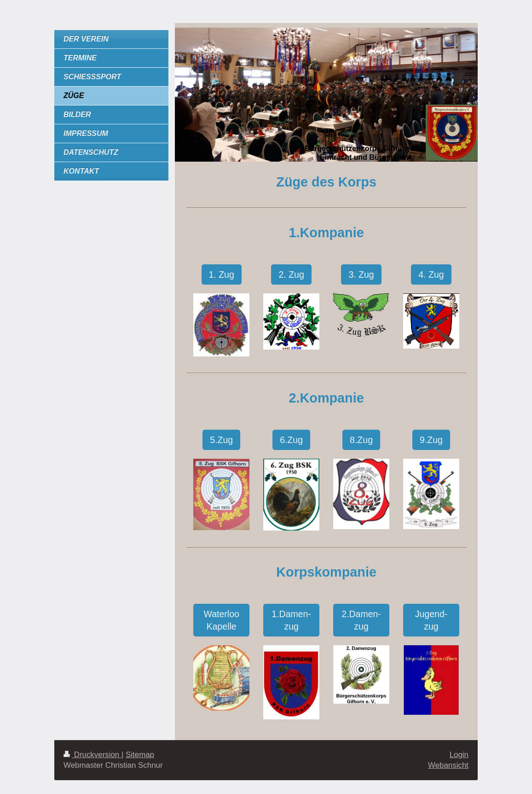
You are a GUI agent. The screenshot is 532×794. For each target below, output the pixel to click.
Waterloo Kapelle (222, 620)
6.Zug (291, 440)
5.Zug (221, 440)
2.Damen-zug (361, 620)
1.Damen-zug (291, 620)
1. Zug (222, 274)
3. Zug (361, 274)
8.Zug (361, 440)
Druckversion (93, 755)
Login (459, 755)
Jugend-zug (431, 620)
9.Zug (431, 440)
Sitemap (140, 755)
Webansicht (448, 765)
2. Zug (291, 274)
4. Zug (431, 274)
